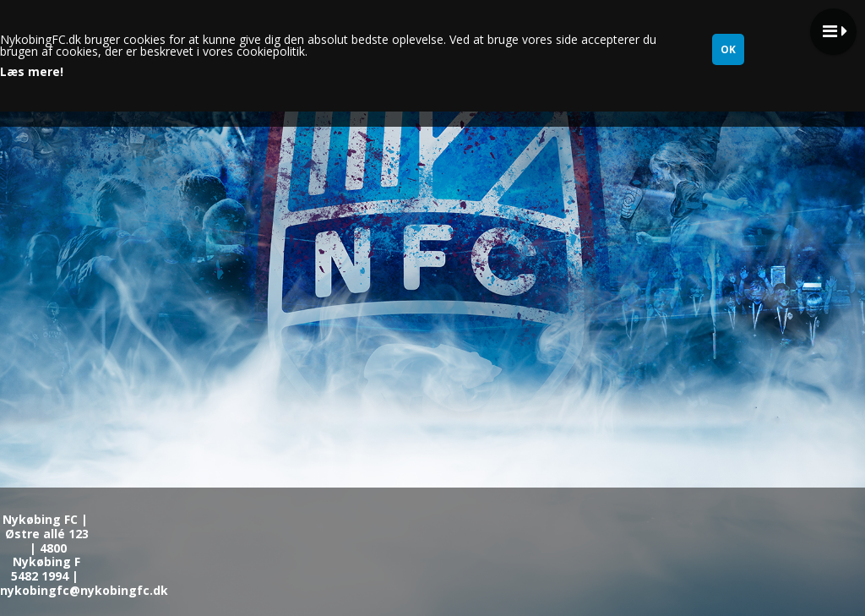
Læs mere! (32, 72)
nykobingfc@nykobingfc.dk (84, 590)
